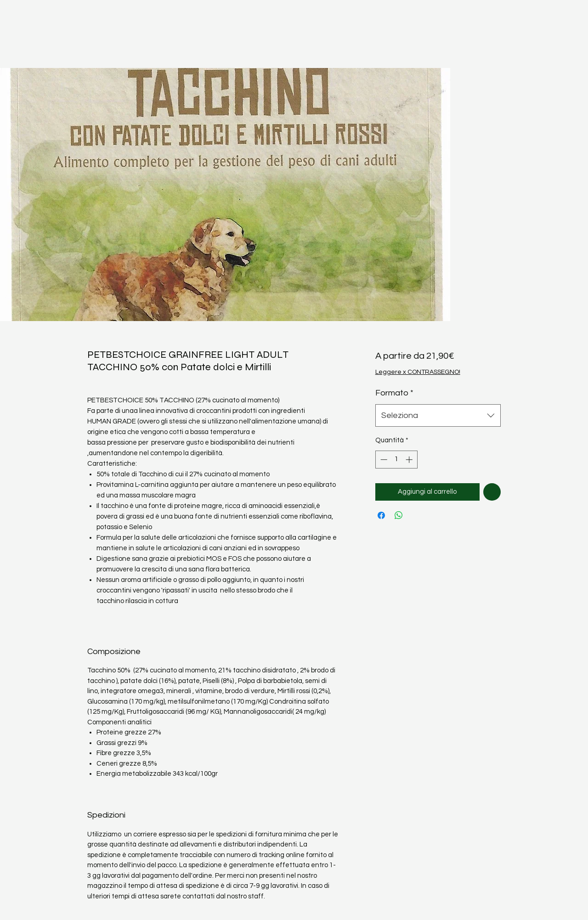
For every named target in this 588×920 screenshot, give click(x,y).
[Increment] (410, 460)
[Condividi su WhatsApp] (399, 515)
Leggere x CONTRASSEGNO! (418, 372)
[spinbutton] (396, 460)
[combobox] (438, 416)
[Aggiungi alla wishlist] (492, 492)
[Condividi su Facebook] (381, 515)
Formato (394, 393)
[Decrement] (383, 460)
